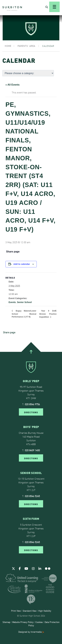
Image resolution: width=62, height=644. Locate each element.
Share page (13, 252)
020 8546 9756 (32, 404)
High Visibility (45, 611)
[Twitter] (13, 568)
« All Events (12, 85)
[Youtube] (26, 568)
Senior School (24, 302)
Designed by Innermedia (31, 632)
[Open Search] (47, 7)
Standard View (30, 611)
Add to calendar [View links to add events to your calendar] (22, 264)
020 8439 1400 (32, 450)
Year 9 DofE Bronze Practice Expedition (48, 314)
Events (12, 302)
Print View (16, 611)
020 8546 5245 (32, 496)
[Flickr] (48, 568)
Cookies (39, 622)
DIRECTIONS (31, 412)
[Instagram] (33, 568)
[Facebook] (20, 568)
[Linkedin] (40, 568)
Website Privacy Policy (23, 622)
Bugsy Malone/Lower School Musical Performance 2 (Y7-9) (24, 314)
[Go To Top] (31, 352)
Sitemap (6, 622)
